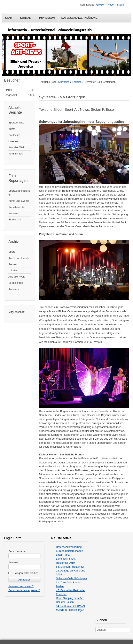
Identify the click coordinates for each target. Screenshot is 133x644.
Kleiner (121, 5)
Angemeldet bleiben (27, 573)
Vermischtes (16, 154)
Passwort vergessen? (21, 586)
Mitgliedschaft (16, 312)
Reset (111, 5)
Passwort (14, 562)
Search (96, 627)
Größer (100, 5)
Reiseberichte (16, 207)
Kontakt (26, 18)
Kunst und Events (19, 201)
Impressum (47, 18)
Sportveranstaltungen (19, 193)
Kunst (12, 129)
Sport (12, 252)
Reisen (13, 264)
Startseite (64, 82)
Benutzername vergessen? (24, 590)
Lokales (13, 141)
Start (9, 18)
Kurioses (14, 213)
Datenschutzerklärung (80, 18)
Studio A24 (15, 219)
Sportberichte (16, 123)
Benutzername (17, 551)
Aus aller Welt (17, 147)
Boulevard (14, 135)
